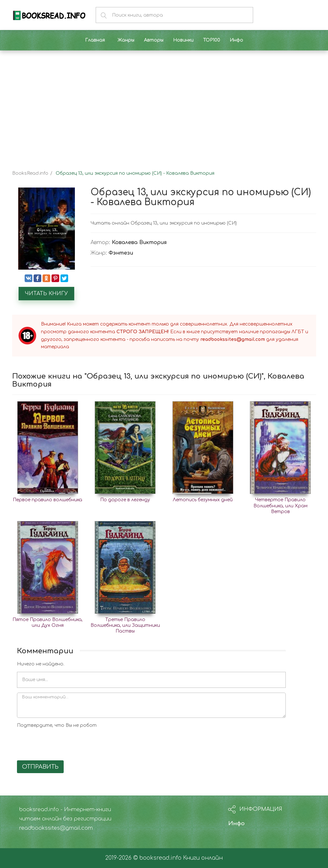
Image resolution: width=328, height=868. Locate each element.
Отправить (40, 767)
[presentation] (66, 743)
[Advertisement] (164, 105)
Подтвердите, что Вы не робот (57, 725)
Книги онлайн (203, 858)
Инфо (236, 823)
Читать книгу (46, 294)
